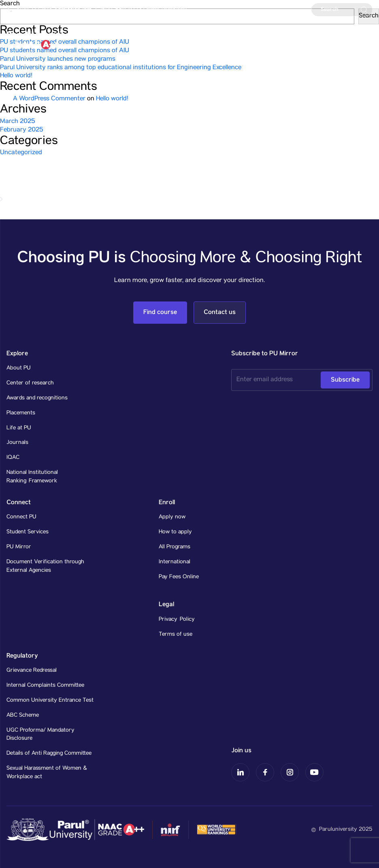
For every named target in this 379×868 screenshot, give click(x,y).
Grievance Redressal (32, 671)
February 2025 (22, 130)
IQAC (13, 458)
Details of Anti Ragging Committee (49, 753)
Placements (21, 413)
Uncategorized (21, 153)
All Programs (175, 547)
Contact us (220, 312)
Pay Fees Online (179, 577)
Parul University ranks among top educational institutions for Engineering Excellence (121, 68)
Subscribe (345, 380)
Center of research (30, 383)
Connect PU (21, 517)
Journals (17, 443)
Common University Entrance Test (50, 700)
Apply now (172, 517)
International (175, 562)
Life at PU (19, 428)
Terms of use (176, 635)
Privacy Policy (177, 620)
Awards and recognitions (37, 398)
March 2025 (18, 122)
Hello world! (16, 76)
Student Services (28, 532)
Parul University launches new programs (58, 59)
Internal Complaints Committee (45, 685)
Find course (160, 312)
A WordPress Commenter (49, 99)
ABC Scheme (23, 715)
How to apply (175, 532)
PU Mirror (19, 547)
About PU (19, 368)
